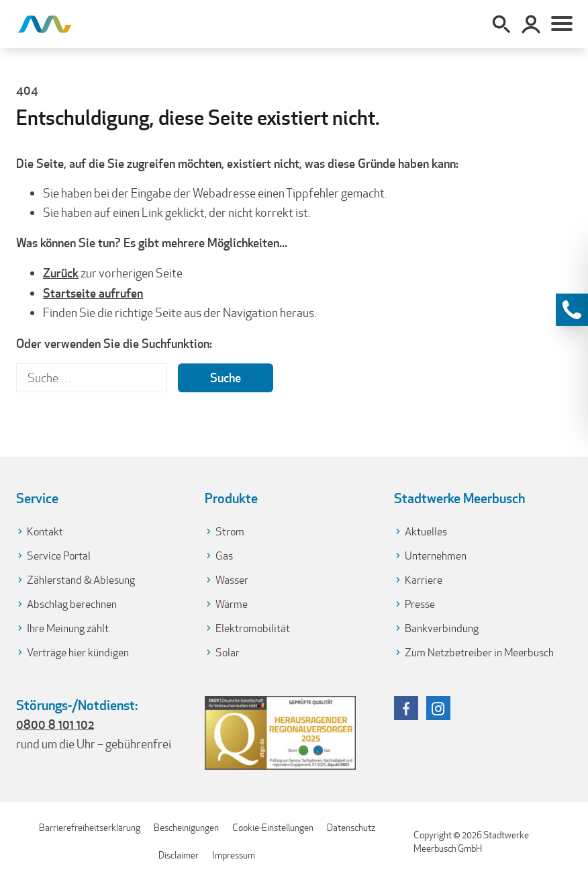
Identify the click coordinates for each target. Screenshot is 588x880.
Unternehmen (436, 556)
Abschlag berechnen (72, 604)
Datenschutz (351, 828)
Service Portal (59, 556)
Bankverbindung (442, 628)
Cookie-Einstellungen (273, 828)
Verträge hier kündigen (78, 653)
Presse (420, 604)
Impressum (234, 854)
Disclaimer (179, 854)
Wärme (232, 604)
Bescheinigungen (186, 828)
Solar (228, 653)
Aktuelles (426, 532)
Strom (230, 532)
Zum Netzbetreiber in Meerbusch (479, 653)
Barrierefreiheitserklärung (90, 828)
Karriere (424, 580)
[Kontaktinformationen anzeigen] (572, 310)
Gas (224, 556)
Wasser (232, 580)
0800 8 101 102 (55, 724)
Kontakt (45, 532)
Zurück (61, 273)
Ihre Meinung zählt (68, 628)
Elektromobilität (253, 628)
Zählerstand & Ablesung (81, 580)
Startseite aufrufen (93, 293)
